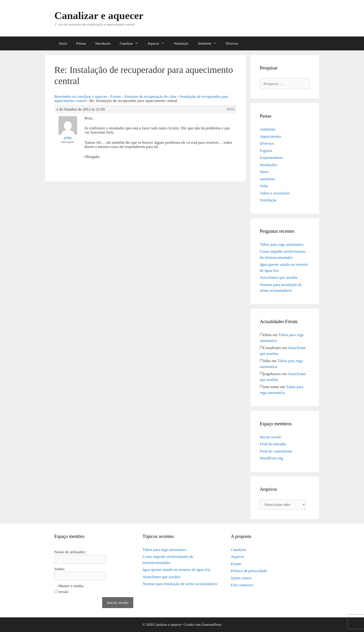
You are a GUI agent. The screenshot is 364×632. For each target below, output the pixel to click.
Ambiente (209, 43)
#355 (231, 109)
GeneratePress (211, 625)
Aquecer (158, 43)
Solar (264, 186)
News (264, 172)
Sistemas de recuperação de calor (150, 97)
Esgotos (266, 151)
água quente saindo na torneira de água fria (176, 570)
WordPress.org (271, 458)
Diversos (232, 43)
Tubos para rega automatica (282, 244)
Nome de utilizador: (70, 552)
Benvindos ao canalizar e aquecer (81, 97)
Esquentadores (271, 158)
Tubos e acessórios (275, 193)
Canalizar (131, 43)
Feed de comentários (276, 451)
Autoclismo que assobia (279, 277)
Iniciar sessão (270, 437)
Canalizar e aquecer (99, 16)
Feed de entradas (273, 444)
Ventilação (181, 43)
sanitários (267, 179)
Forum (116, 97)
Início (63, 43)
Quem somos (241, 578)
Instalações (269, 165)
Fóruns (81, 43)
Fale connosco (242, 585)
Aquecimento (270, 136)
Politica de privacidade (249, 571)
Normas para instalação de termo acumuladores (180, 584)
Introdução (103, 43)
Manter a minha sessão (71, 589)
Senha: (60, 569)
